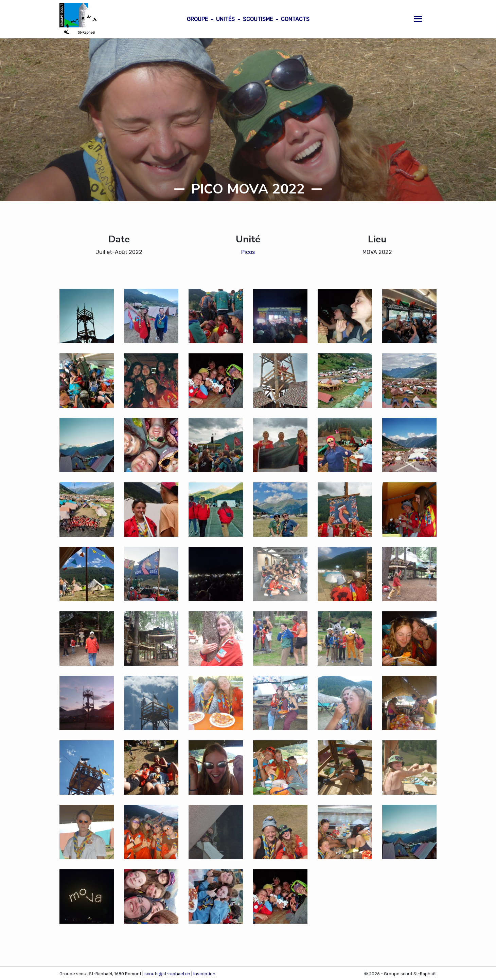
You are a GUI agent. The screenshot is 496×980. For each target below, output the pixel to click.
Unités (225, 19)
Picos (248, 252)
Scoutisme (258, 19)
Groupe (197, 19)
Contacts (295, 19)
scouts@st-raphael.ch (167, 974)
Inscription (204, 974)
